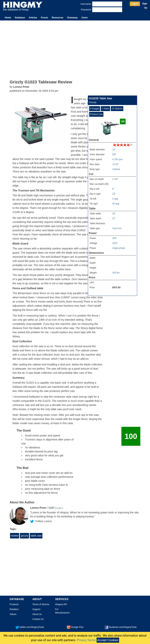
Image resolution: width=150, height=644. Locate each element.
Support (36, 609)
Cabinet (116, 169)
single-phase (119, 248)
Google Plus (75, 627)
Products (14, 604)
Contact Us (38, 619)
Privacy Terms (86, 640)
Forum (44, 18)
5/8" (114, 154)
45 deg (116, 204)
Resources (57, 18)
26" (114, 194)
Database (20, 18)
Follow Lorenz (44, 521)
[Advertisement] (75, 49)
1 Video (105, 109)
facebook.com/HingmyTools (121, 627)
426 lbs (116, 273)
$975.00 (116, 288)
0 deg (115, 199)
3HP (114, 238)
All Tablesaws (129, 293)
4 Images (95, 109)
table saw (36, 536)
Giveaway (72, 18)
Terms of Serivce (41, 604)
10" (114, 150)
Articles (33, 18)
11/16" (116, 164)
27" (114, 219)
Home (8, 18)
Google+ (59, 508)
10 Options (117, 109)
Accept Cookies (108, 640)
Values (13, 614)
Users (85, 18)
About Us (37, 614)
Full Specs (94, 293)
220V (115, 243)
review (15, 536)
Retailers (14, 609)
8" (113, 189)
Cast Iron (117, 228)
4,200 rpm (117, 159)
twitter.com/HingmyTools (30, 627)
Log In (135, 4)
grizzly (24, 536)
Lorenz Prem (21, 87)
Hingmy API (61, 604)
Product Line (96, 114)
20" (114, 214)
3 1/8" (115, 179)
